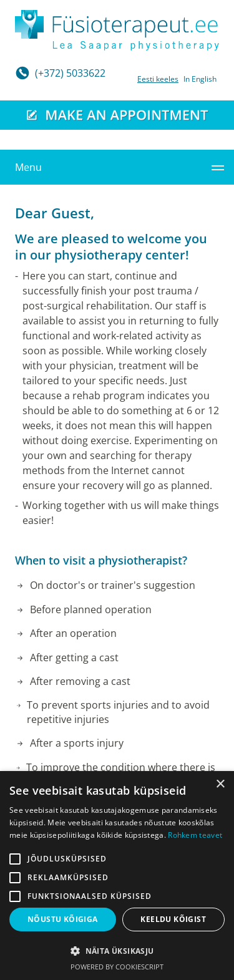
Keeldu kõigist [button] (173, 919)
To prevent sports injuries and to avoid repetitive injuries (118, 712)
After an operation (73, 633)
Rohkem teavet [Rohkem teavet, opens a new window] (195, 835)
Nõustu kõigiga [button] (63, 919)
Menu (28, 167)
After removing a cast (80, 681)
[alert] (117, 876)
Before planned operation (91, 609)
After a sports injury (77, 743)
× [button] (220, 784)
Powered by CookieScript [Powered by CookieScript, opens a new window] (117, 967)
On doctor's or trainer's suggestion (113, 585)
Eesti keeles (158, 79)
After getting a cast (74, 657)
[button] (117, 951)
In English (200, 79)
